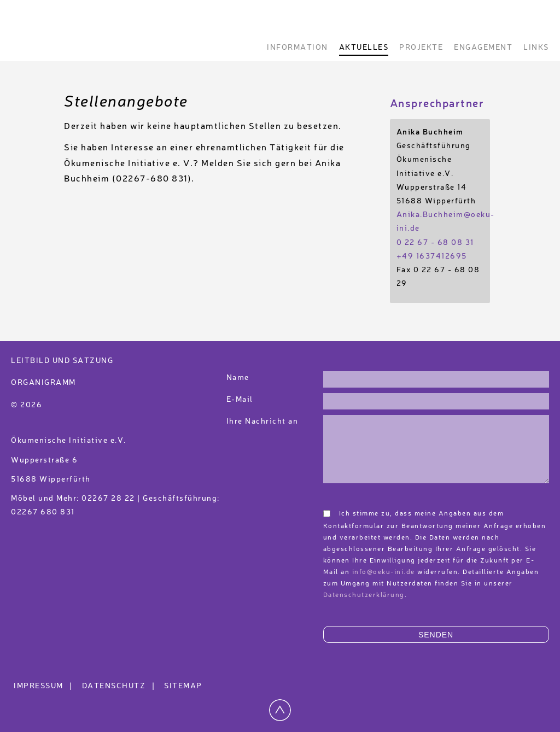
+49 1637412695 (432, 256)
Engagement (483, 48)
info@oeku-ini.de (384, 572)
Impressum (45, 686)
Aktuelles (364, 48)
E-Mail (240, 400)
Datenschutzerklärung (364, 595)
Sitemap (183, 686)
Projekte (421, 48)
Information (297, 48)
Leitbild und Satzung (62, 361)
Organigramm (43, 383)
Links (536, 48)
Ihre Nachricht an (264, 421)
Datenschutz (120, 686)
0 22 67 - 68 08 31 (435, 243)
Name (238, 378)
